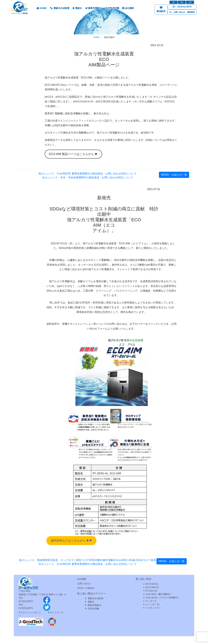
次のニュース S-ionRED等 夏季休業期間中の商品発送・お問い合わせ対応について (88, 564)
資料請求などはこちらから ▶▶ (71, 541)
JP (173, 2)
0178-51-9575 (182, 7)
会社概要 (128, 8)
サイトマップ (57, 612)
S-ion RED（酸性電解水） (159, 594)
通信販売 (161, 10)
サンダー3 (151, 601)
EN (182, 2)
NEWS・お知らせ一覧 (174, 175)
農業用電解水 (93, 8)
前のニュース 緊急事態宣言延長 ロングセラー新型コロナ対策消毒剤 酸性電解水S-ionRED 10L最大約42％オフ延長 (88, 560)
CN (190, 2)
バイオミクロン (153, 608)
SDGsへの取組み (86, 588)
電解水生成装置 (60, 8)
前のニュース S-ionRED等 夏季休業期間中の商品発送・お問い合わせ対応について (88, 174)
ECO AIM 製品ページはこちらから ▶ (73, 154)
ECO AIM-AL (152, 584)
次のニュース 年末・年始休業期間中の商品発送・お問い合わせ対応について (88, 177)
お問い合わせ (84, 584)
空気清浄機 (112, 8)
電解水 (77, 8)
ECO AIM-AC (152, 587)
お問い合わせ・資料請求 (182, 12)
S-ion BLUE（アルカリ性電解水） (163, 598)
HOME (42, 8)
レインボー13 (152, 604)
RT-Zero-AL (151, 591)
